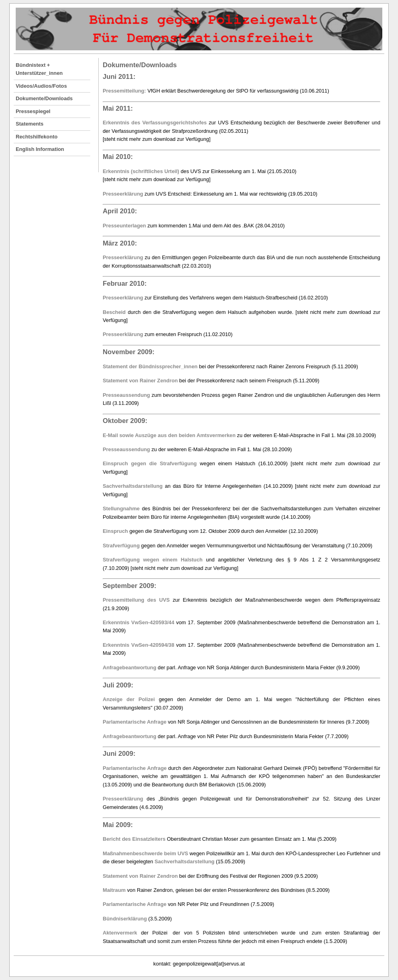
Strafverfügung (121, 546)
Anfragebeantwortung (130, 667)
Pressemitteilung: (124, 91)
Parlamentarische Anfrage (135, 722)
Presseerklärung (123, 194)
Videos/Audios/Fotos (41, 86)
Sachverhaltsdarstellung (133, 486)
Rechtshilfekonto (37, 137)
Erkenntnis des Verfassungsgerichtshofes (155, 123)
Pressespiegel (33, 111)
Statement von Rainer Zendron (140, 381)
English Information (40, 149)
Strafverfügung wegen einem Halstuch (153, 560)
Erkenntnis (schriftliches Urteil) (141, 171)
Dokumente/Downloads (44, 98)
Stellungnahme (121, 509)
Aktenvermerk (120, 933)
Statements (30, 124)
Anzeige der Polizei (129, 699)
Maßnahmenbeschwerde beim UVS (145, 853)
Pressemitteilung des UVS (136, 600)
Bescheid (114, 312)
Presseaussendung (126, 395)
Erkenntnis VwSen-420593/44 (139, 622)
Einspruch (115, 531)
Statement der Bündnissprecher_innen (150, 366)
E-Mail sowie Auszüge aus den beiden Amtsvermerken (169, 435)
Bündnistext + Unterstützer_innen (39, 69)
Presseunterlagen (124, 226)
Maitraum (114, 890)
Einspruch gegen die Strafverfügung (150, 463)
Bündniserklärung (125, 919)
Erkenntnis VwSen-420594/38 (139, 645)
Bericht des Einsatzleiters (134, 839)
